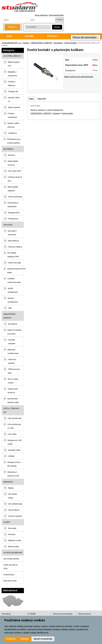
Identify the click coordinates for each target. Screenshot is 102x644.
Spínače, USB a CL (14, 99)
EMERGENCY (8, 482)
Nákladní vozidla (15, 540)
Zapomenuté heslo (56, 15)
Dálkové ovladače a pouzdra (14, 332)
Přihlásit (60, 20)
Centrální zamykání (12, 342)
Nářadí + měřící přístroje (13, 125)
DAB (10, 308)
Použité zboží (9, 575)
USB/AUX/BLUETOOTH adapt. (16, 271)
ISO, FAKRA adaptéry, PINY (13, 255)
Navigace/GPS (14, 213)
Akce (9, 36)
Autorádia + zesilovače (12, 233)
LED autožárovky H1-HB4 (14, 426)
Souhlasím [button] (11, 639)
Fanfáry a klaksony (12, 83)
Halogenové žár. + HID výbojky (14, 464)
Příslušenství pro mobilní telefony (14, 141)
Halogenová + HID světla (15, 442)
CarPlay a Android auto (15, 179)
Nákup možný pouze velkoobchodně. (79, 77)
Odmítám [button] (25, 639)
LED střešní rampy (13, 496)
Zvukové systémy (15, 516)
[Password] (42, 20)
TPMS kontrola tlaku (14, 371)
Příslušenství (13, 219)
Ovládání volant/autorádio (14, 280)
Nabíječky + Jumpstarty (12, 74)
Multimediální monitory (13, 163)
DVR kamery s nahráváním (13, 205)
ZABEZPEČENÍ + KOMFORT (41, 43)
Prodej (12, 27)
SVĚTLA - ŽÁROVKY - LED (12, 410)
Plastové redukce (15, 247)
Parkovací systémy (12, 361)
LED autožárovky (15, 418)
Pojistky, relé (13, 91)
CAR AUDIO (8, 225)
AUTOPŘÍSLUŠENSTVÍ (12, 56)
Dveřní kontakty (70, 43)
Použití (7, 522)
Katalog (26, 43)
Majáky (11, 488)
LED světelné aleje (15, 504)
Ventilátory (12, 133)
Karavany (12, 534)
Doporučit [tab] (42, 99)
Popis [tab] (31, 99)
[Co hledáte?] (38, 27)
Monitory (12, 155)
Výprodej (52, 36)
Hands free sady (14, 263)
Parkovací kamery (15, 197)
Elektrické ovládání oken (13, 351)
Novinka (29, 36)
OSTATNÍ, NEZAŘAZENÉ (13, 553)
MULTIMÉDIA (8, 149)
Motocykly (12, 528)
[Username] (15, 20)
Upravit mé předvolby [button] (43, 639)
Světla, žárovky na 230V (10, 567)
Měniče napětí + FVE (14, 64)
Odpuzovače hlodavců (13, 391)
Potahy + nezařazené (12, 115)
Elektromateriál (14, 107)
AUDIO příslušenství (13, 290)
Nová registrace (41, 15)
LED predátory (14, 510)
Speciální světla (14, 450)
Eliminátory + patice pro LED (13, 474)
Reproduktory (14, 241)
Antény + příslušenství (13, 300)
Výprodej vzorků (10, 581)
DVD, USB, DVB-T (15, 171)
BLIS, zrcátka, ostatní (13, 381)
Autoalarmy (58, 43)
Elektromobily (13, 546)
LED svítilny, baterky (11, 559)
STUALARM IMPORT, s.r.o (12, 43)
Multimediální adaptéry (13, 189)
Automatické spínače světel (13, 400)
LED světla (12, 434)
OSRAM (11, 456)
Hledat (57, 27)
